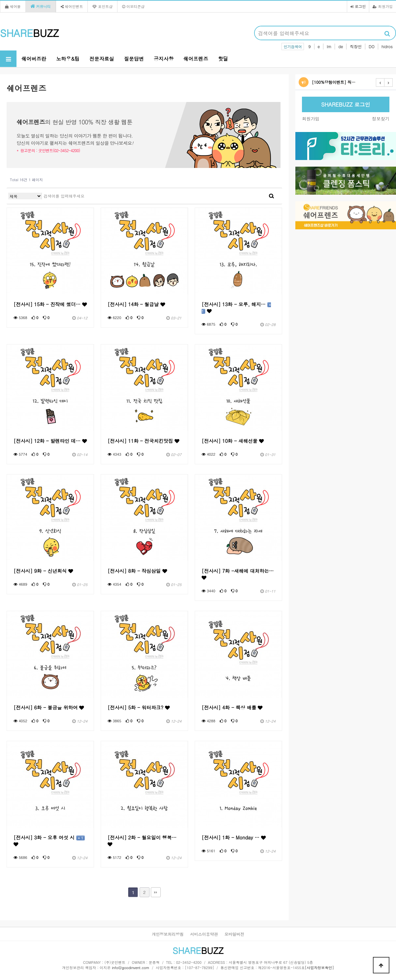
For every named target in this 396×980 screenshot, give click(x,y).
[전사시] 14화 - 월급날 (136, 304)
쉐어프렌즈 (196, 59)
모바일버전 (234, 934)
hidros (387, 46)
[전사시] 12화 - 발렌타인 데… (50, 441)
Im (329, 46)
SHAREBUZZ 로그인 (346, 104)
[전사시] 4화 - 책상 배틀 (232, 707)
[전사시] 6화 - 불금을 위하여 (49, 707)
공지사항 (164, 59)
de (341, 46)
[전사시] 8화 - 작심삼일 (137, 571)
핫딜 (223, 59)
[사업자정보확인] (319, 967)
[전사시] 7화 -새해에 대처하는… (238, 574)
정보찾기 (381, 119)
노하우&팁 (68, 59)
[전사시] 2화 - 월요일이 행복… (142, 840)
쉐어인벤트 (72, 6)
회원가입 (383, 6)
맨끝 (156, 892)
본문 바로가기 (0, 0)
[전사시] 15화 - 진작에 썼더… (50, 304)
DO (372, 46)
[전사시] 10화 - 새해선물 (233, 441)
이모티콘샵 (133, 6)
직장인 (356, 46)
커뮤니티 (41, 6)
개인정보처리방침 (168, 934)
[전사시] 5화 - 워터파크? (139, 707)
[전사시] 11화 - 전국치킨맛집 (143, 441)
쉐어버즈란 (34, 59)
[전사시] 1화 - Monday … (234, 837)
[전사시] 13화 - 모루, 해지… (236, 308)
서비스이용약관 (204, 934)
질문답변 (134, 59)
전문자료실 (102, 59)
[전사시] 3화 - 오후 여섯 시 (49, 840)
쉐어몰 (13, 6)
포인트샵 (102, 6)
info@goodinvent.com (131, 967)
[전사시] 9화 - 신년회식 (43, 571)
